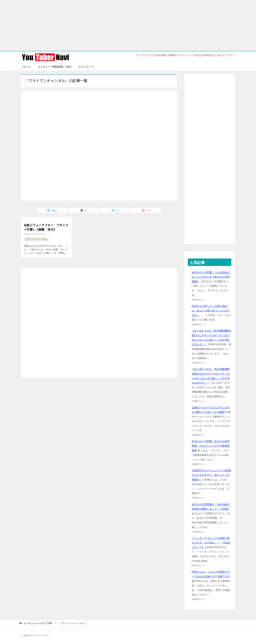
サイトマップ (86, 67)
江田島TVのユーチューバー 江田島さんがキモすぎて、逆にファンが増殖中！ (211, 475)
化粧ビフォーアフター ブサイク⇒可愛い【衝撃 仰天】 (46, 227)
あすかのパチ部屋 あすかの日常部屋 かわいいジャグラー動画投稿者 (211, 446)
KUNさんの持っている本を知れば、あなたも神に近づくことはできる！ (211, 311)
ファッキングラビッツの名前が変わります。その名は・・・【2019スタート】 (211, 543)
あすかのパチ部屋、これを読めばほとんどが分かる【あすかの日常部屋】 (211, 277)
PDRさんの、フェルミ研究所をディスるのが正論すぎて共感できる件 (211, 576)
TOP (38, 623)
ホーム (27, 67)
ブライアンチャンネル (36, 239)
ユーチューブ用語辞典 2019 (54, 67)
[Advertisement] (128, 25)
